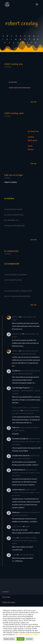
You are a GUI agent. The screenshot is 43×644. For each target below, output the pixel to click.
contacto (5, 592)
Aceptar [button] (21, 639)
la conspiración (11, 251)
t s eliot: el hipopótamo (26, 555)
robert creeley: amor (14, 113)
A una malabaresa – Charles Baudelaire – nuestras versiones (26, 391)
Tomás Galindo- (17, 526)
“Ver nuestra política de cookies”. (27, 634)
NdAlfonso (15, 317)
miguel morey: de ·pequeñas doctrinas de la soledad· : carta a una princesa (26, 442)
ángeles (27, 526)
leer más (34, 102)
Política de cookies (9, 602)
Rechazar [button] (29, 639)
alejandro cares (17, 334)
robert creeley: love (14, 64)
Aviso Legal (6, 597)
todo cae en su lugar (14, 175)
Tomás (14, 538)
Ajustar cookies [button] (9, 639)
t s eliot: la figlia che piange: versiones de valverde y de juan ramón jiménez (25, 541)
